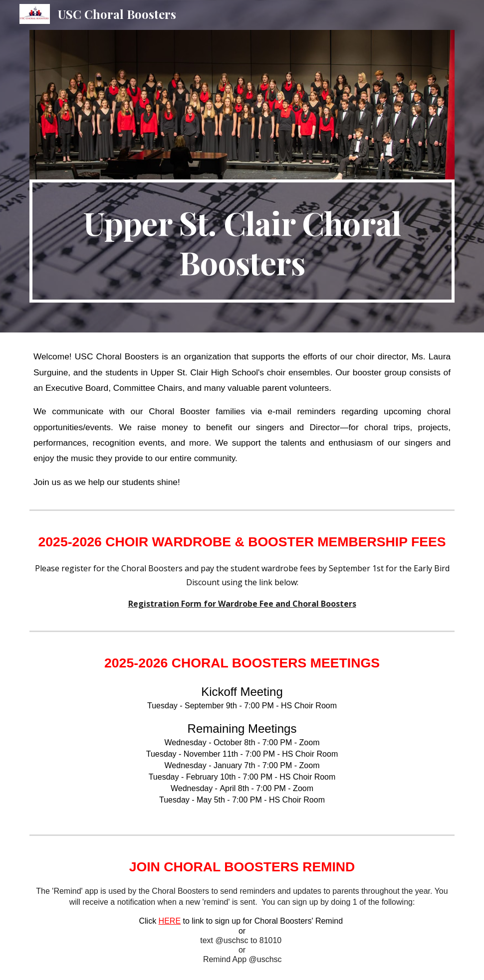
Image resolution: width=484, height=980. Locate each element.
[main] (242, 241)
